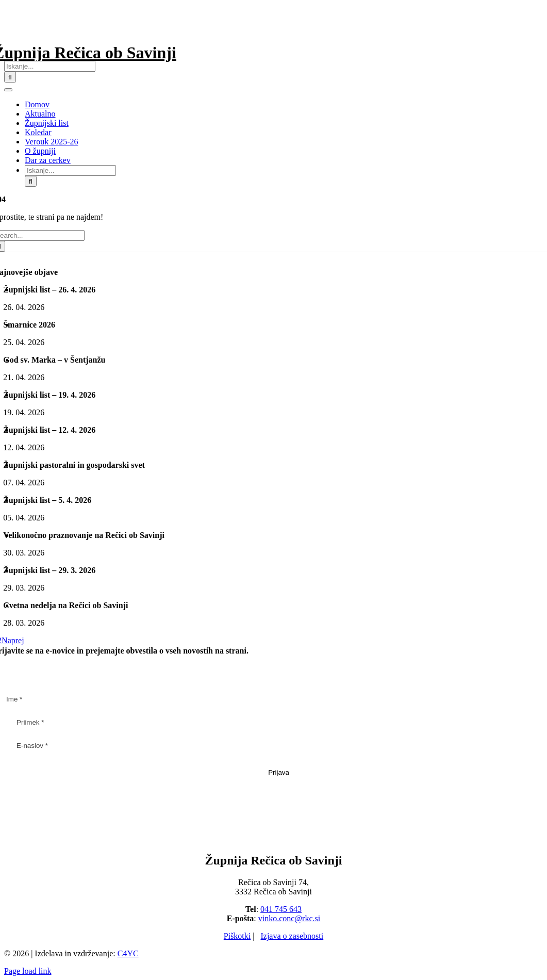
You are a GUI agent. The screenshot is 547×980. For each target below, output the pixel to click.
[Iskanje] (10, 77)
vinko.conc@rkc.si (289, 918)
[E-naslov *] (279, 746)
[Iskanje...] (50, 66)
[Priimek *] (279, 722)
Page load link (28, 971)
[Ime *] (273, 699)
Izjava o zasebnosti (292, 936)
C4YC (128, 953)
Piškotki (237, 936)
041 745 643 (281, 909)
